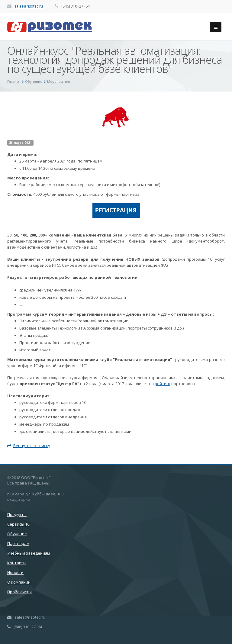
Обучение (17, 534)
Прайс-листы (19, 592)
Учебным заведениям (29, 553)
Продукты (17, 514)
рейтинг (163, 384)
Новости (15, 572)
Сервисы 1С (18, 524)
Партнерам (18, 543)
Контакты (17, 563)
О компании (19, 582)
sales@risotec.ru (29, 6)
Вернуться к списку (29, 446)
